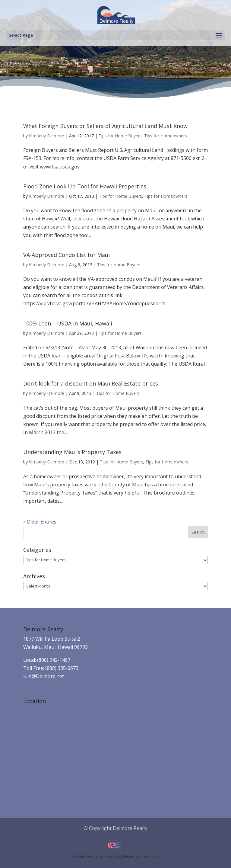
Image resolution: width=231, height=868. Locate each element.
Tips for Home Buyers (120, 136)
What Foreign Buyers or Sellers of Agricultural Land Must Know (105, 126)
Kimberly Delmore (47, 136)
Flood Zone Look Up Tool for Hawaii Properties (85, 186)
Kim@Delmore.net (44, 676)
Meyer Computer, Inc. (141, 856)
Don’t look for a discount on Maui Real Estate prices (91, 383)
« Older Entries (40, 522)
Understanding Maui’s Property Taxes (72, 452)
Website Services (86, 856)
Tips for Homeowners (166, 136)
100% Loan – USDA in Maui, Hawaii (68, 323)
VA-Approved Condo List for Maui (66, 255)
